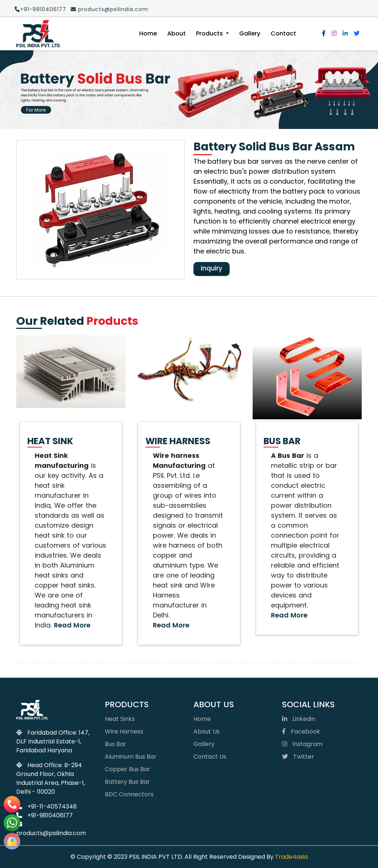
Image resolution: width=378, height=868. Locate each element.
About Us (207, 731)
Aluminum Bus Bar (131, 757)
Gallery (250, 33)
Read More (72, 625)
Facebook (301, 731)
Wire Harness (124, 731)
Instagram (302, 744)
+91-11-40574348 (47, 806)
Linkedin (299, 719)
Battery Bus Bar (127, 782)
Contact (283, 33)
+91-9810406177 (36, 9)
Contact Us (210, 757)
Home (148, 33)
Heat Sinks (120, 719)
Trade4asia (291, 857)
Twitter (298, 757)
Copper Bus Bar (128, 769)
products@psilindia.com (105, 9)
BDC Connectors (129, 794)
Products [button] (210, 33)
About (176, 33)
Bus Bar (116, 744)
